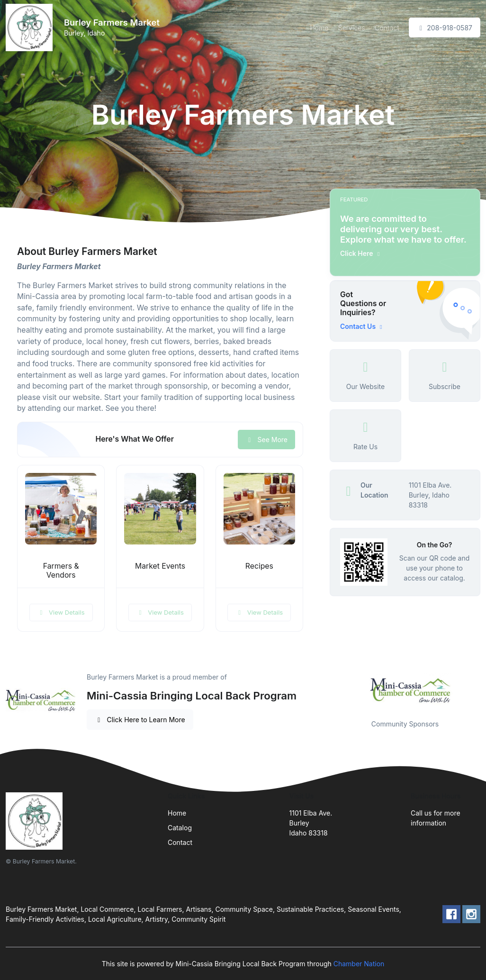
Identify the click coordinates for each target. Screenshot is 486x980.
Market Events (160, 566)
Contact (387, 28)
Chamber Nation (359, 964)
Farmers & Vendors (61, 571)
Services (351, 28)
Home (319, 28)
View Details (61, 612)
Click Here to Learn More (140, 720)
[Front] (31, 27)
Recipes (259, 566)
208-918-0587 (445, 28)
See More (266, 440)
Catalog (180, 828)
